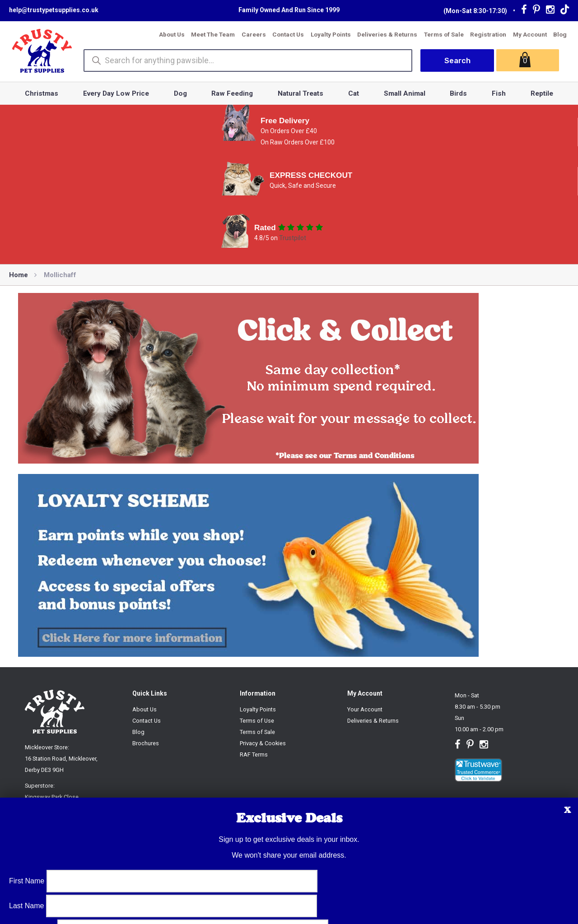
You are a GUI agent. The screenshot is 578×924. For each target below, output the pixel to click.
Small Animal (405, 93)
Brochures (146, 743)
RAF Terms (254, 755)
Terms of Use (257, 721)
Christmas (42, 93)
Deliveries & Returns (387, 34)
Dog (180, 93)
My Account (530, 34)
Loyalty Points (331, 34)
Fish (499, 93)
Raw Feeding (232, 93)
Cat (354, 93)
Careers (254, 34)
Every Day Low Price (116, 93)
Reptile (542, 93)
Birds (458, 93)
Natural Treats (301, 93)
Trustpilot (293, 238)
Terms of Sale (444, 34)
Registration (488, 34)
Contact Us (288, 34)
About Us (172, 34)
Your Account (365, 709)
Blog (560, 34)
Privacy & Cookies (263, 743)
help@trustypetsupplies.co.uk (54, 10)
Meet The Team (213, 34)
